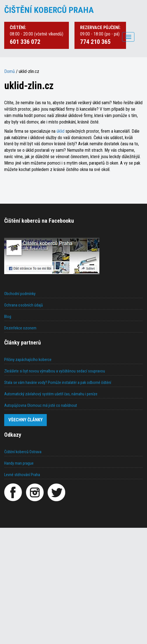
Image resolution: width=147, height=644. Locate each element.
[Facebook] (13, 492)
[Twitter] (56, 492)
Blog (8, 317)
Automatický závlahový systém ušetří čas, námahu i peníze (51, 394)
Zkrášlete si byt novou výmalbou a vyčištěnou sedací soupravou (55, 371)
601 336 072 (25, 42)
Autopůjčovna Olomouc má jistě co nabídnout (41, 405)
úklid (60, 131)
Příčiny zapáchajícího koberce (28, 360)
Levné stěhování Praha (22, 475)
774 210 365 (95, 42)
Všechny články (25, 420)
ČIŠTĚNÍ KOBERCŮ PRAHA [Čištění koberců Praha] (49, 10)
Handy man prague (19, 463)
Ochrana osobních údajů (24, 305)
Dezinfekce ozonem (20, 328)
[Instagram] (35, 492)
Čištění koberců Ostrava (23, 452)
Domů (10, 71)
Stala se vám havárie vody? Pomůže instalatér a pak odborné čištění (58, 382)
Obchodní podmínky (20, 294)
